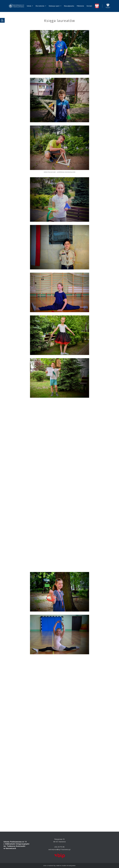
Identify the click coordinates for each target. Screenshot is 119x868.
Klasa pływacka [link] (69, 6)
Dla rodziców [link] (41, 6)
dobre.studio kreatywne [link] (66, 865)
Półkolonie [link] (80, 6)
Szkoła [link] (30, 6)
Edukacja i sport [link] (55, 6)
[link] (2, 20)
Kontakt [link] (89, 6)
